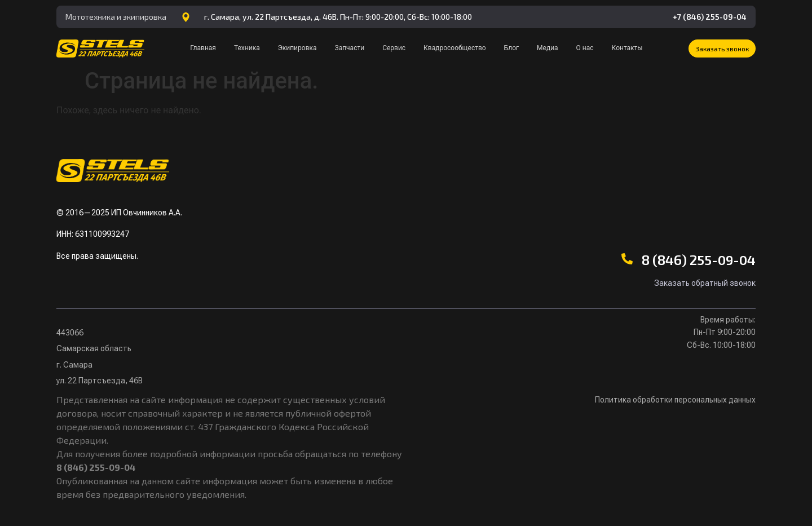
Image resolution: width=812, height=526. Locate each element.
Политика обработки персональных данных (675, 400)
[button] (722, 48)
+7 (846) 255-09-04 (710, 17)
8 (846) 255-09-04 (699, 260)
